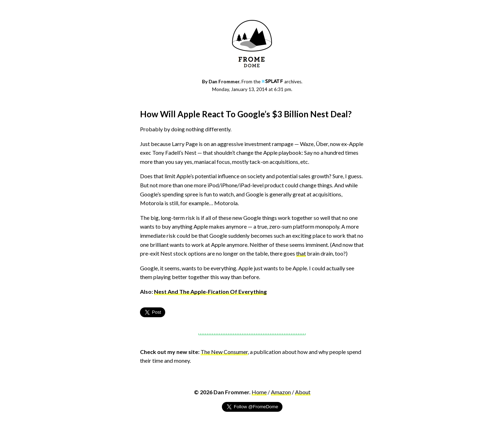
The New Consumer (224, 352)
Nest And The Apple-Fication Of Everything (210, 291)
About (303, 392)
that (301, 253)
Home (259, 392)
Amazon (281, 392)
